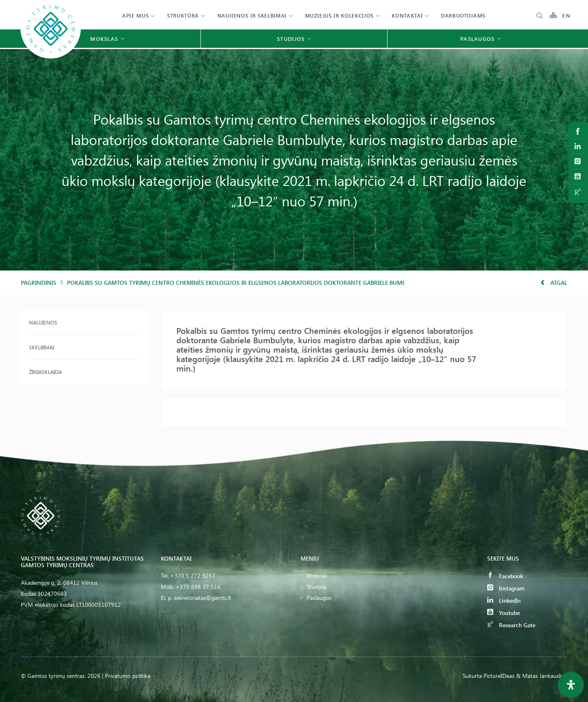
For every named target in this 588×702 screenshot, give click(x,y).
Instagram (506, 588)
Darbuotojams (463, 15)
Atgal (554, 283)
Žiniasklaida (45, 372)
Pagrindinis (39, 283)
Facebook (505, 576)
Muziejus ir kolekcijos (339, 15)
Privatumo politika (128, 676)
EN (566, 15)
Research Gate (511, 625)
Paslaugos (319, 598)
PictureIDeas (499, 676)
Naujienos (43, 322)
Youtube (503, 613)
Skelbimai (41, 347)
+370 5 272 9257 (193, 576)
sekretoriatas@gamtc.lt (203, 598)
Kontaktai (407, 15)
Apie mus (135, 15)
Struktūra (183, 15)
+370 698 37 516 (198, 587)
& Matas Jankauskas (542, 676)
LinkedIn (504, 600)
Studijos (316, 587)
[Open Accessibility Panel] (571, 685)
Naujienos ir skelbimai (252, 15)
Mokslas (317, 576)
